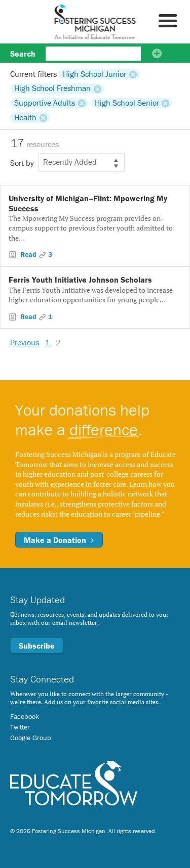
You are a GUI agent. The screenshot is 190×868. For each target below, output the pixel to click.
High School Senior (127, 103)
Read (28, 254)
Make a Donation (59, 540)
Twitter (20, 727)
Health (25, 117)
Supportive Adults (45, 103)
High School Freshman (52, 88)
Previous (25, 342)
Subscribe (37, 646)
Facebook (25, 716)
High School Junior (94, 74)
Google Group (30, 738)
